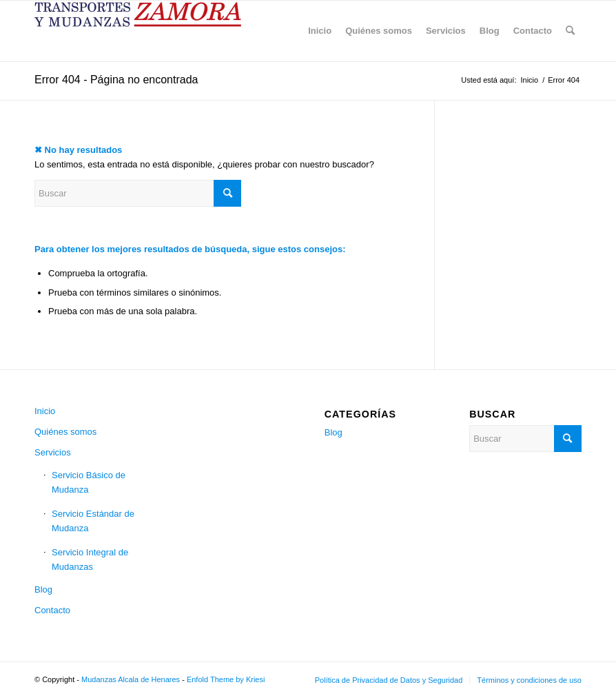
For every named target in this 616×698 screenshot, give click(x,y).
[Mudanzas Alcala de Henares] (138, 31)
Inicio (45, 411)
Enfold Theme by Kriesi (226, 679)
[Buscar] (570, 31)
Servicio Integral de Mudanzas (90, 560)
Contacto (52, 610)
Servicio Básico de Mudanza (89, 482)
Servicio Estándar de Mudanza (93, 521)
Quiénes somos (65, 432)
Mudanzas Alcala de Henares (131, 679)
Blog (43, 589)
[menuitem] (320, 31)
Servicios (53, 452)
